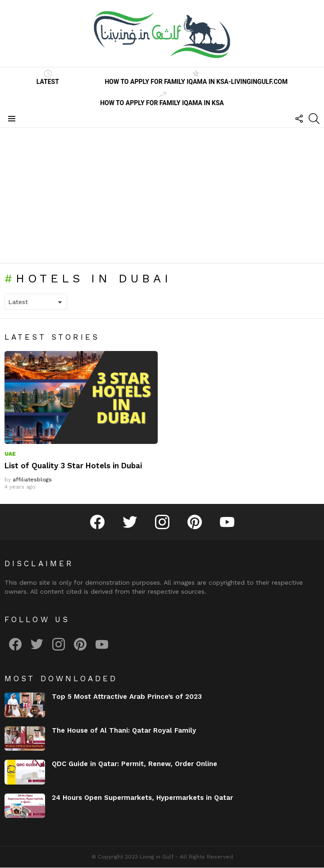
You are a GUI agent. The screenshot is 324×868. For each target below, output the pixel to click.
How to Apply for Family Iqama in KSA (162, 99)
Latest (48, 78)
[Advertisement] (162, 195)
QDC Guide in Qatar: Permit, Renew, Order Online (135, 764)
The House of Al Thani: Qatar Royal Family (124, 730)
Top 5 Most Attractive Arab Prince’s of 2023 (127, 697)
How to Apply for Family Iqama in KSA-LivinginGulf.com (196, 78)
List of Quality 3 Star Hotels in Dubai (73, 466)
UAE (10, 454)
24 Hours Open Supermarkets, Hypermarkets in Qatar (142, 798)
